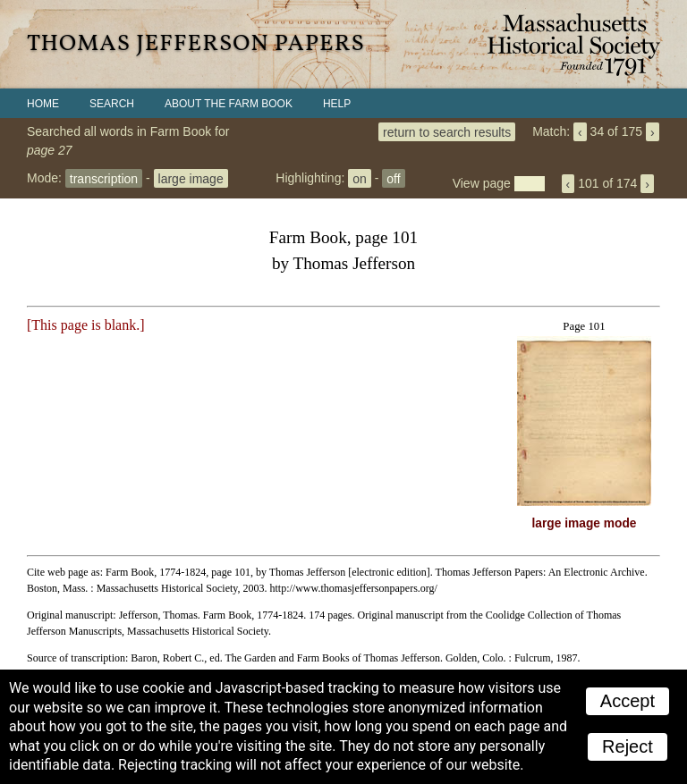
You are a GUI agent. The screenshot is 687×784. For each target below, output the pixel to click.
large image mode (585, 523)
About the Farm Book (229, 104)
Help (337, 104)
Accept (628, 701)
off (393, 178)
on (360, 178)
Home (43, 104)
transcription (104, 178)
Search (112, 104)
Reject (628, 746)
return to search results (447, 131)
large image (191, 178)
